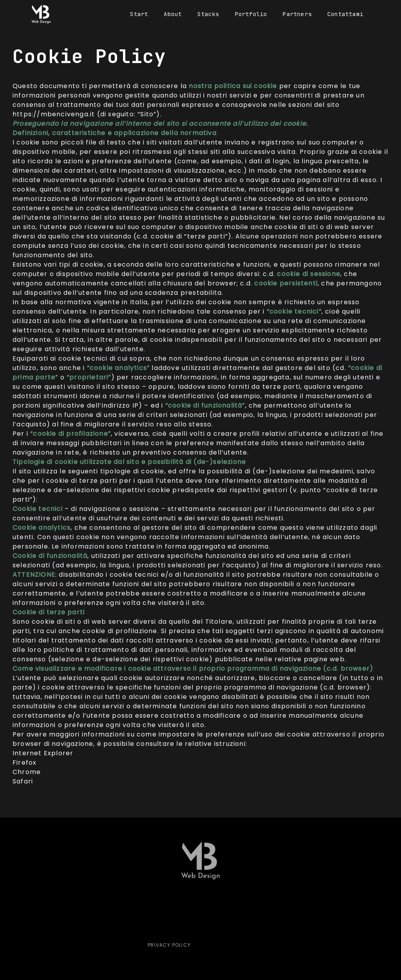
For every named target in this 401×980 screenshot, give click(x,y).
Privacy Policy (164, 945)
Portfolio (251, 14)
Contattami (345, 14)
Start (139, 14)
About (173, 14)
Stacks (208, 14)
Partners (297, 14)
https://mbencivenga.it (54, 114)
